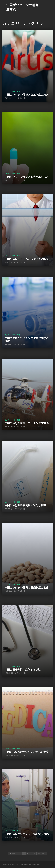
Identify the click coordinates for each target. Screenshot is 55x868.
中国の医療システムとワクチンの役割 (27, 259)
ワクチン (7, 91)
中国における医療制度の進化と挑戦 (25, 505)
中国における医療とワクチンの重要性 (27, 423)
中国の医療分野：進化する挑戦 (23, 670)
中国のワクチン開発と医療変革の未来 (27, 177)
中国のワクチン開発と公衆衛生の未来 (27, 95)
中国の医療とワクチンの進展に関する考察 (27, 340)
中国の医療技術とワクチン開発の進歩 (27, 752)
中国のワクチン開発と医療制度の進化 (27, 587)
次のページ (42, 853)
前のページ (13, 853)
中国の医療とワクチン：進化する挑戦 (27, 834)
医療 (19, 91)
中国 (14, 91)
